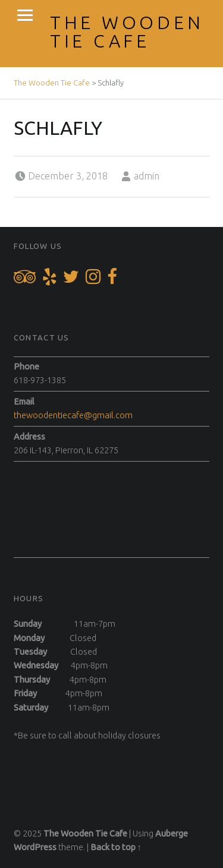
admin (147, 176)
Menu (25, 15)
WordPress (35, 847)
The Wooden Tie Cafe (127, 31)
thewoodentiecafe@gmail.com (73, 415)
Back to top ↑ (116, 847)
